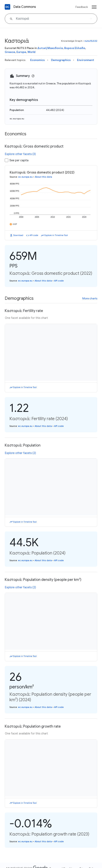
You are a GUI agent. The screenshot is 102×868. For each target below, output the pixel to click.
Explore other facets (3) (20, 154)
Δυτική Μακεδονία (50, 48)
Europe (21, 52)
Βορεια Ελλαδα (75, 48)
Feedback (82, 7)
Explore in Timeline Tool (56, 235)
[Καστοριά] (51, 19)
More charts (90, 298)
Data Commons (25, 7)
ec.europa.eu (17, 119)
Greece (10, 52)
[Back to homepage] (7, 7)
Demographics (61, 60)
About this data (43, 177)
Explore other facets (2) (20, 453)
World (31, 52)
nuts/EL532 (91, 41)
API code (34, 235)
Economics (38, 60)
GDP (15, 224)
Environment (85, 60)
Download (18, 235)
